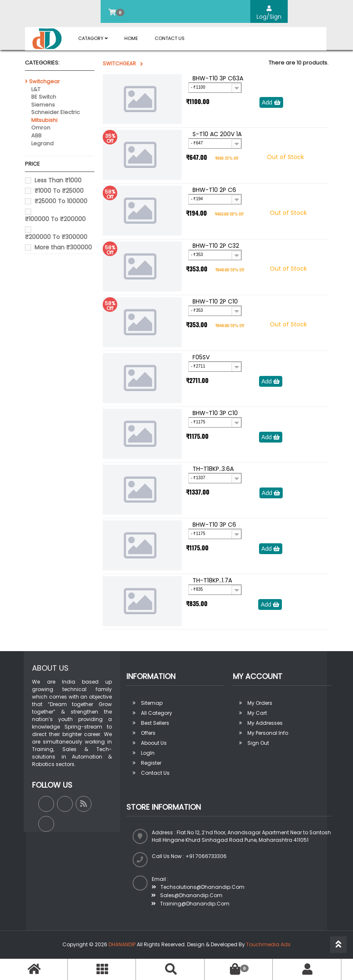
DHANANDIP (122, 944)
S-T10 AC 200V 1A (217, 134)
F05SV (201, 357)
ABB (36, 136)
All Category (157, 713)
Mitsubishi (44, 120)
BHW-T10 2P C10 (215, 301)
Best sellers (155, 723)
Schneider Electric (56, 112)
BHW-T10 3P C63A (218, 78)
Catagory (93, 38)
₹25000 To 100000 (61, 201)
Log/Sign (269, 13)
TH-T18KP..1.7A (212, 580)
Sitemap (152, 703)
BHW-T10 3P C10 (215, 413)
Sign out (258, 743)
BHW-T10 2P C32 (216, 246)
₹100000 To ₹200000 (55, 219)
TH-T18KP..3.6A (213, 469)
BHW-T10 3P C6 (214, 525)
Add (271, 102)
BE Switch (44, 97)
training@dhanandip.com (190, 904)
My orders (260, 703)
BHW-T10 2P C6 (214, 190)
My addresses (265, 723)
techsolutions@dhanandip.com (198, 887)
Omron (41, 128)
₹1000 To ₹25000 (59, 191)
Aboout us (154, 743)
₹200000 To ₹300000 (56, 237)
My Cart (257, 713)
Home (131, 38)
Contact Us (170, 38)
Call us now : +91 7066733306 (189, 856)
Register (151, 763)
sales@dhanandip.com (187, 895)
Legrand (42, 143)
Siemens (43, 105)
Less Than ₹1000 (58, 180)
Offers (148, 733)
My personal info (268, 733)
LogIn (148, 753)
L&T (36, 89)
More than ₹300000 (63, 247)
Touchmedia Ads (268, 944)
